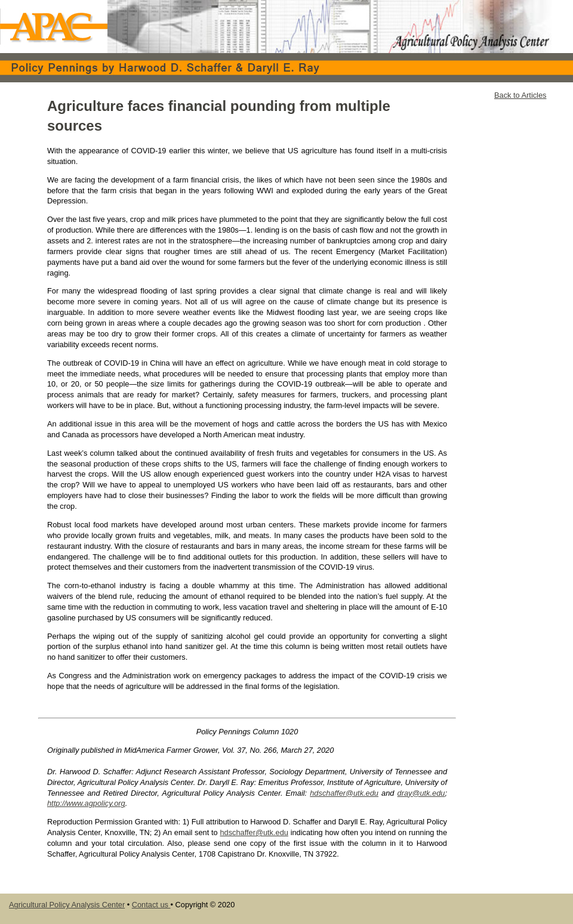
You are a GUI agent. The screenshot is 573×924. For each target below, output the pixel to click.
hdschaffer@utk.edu (344, 793)
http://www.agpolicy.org (86, 803)
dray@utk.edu (421, 793)
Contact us (151, 905)
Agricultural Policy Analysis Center (67, 905)
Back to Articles (520, 95)
